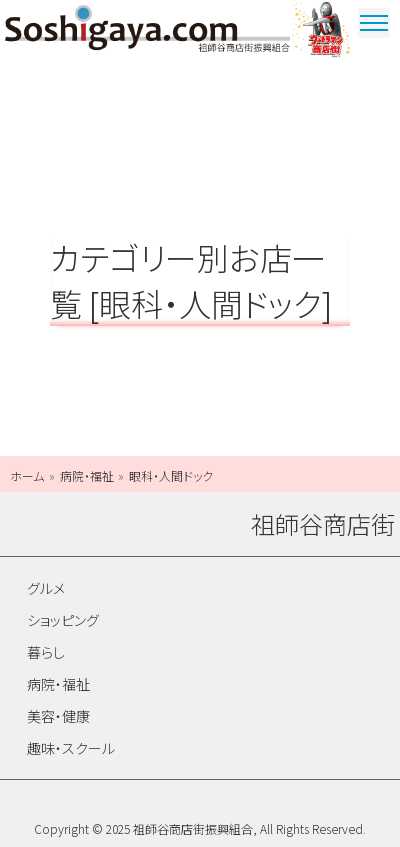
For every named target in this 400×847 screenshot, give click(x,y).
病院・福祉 (58, 684)
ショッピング (63, 620)
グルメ (46, 588)
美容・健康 (58, 716)
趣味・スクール (71, 748)
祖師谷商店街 (147, 32)
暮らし (46, 652)
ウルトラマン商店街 (322, 32)
